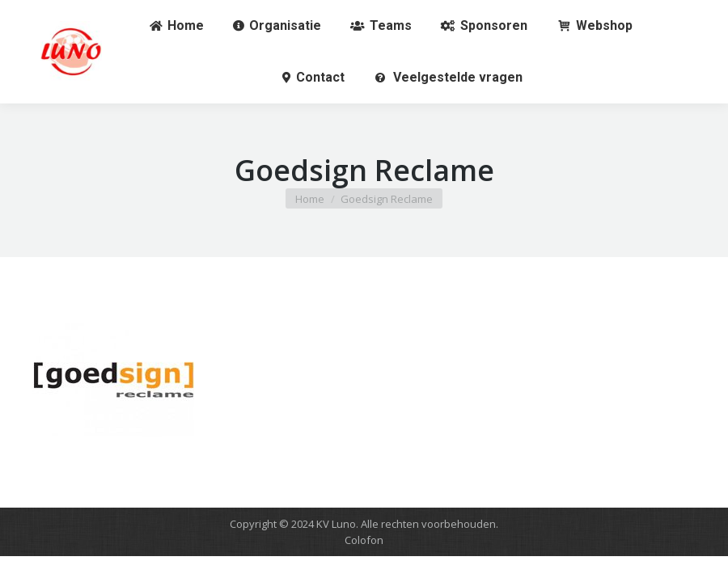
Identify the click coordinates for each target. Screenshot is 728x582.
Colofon (364, 540)
